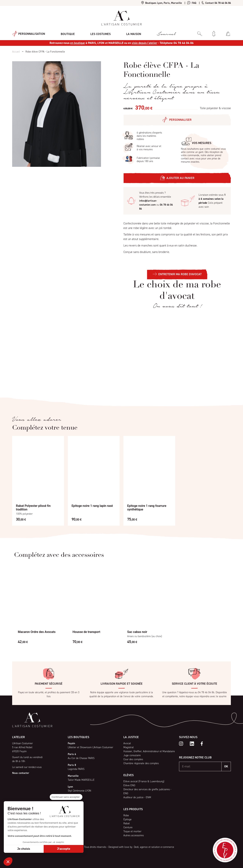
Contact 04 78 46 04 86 (216, 3)
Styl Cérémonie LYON (79, 791)
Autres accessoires (134, 835)
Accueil (16, 52)
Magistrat (129, 747)
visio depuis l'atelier (144, 43)
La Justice (131, 737)
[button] (8, 862)
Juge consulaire (132, 755)
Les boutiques (79, 737)
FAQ (192, 3)
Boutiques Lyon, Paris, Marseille (162, 3)
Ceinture (128, 827)
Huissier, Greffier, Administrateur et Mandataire (149, 751)
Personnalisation (28, 34)
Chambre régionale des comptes (141, 763)
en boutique (78, 43)
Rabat (127, 823)
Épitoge (127, 819)
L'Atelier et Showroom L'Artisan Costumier (90, 747)
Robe (126, 815)
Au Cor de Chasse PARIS (81, 758)
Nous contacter (21, 773)
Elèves (129, 775)
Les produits (133, 809)
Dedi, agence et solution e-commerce (154, 847)
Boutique (67, 33)
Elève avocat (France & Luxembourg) (144, 781)
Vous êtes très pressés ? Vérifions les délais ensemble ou (156, 201)
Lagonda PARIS (76, 769)
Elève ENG (129, 785)
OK (226, 766)
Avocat (127, 743)
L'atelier (19, 737)
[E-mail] (200, 766)
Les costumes (99, 33)
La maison (132, 33)
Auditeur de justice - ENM (137, 797)
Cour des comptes (133, 759)
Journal (164, 34)
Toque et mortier (132, 831)
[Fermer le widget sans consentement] (66, 797)
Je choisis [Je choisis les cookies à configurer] (24, 849)
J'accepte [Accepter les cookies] (64, 849)
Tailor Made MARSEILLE (81, 780)
